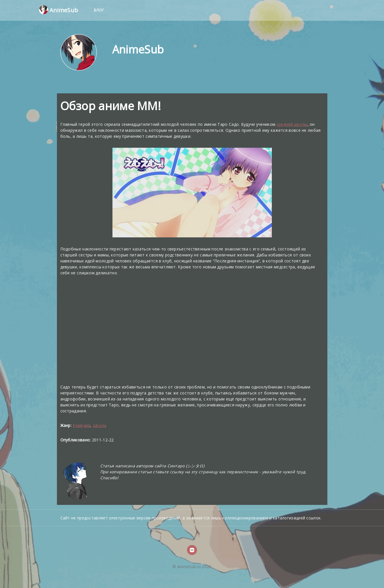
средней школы (292, 124)
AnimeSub (59, 10)
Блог (99, 10)
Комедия (81, 425)
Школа (100, 425)
